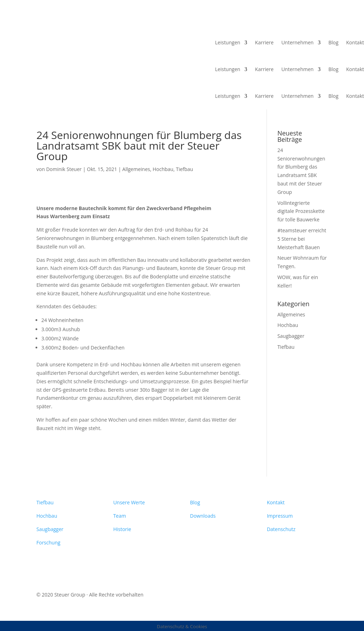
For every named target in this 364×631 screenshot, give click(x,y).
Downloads (203, 516)
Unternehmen (298, 42)
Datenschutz (281, 529)
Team (120, 516)
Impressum (280, 516)
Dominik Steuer (64, 169)
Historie (122, 529)
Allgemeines (136, 169)
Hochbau (163, 169)
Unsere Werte (129, 502)
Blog (334, 42)
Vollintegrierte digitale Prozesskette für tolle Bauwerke (301, 211)
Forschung (49, 542)
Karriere (264, 42)
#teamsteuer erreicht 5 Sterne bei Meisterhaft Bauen (302, 239)
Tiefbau (184, 169)
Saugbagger (291, 336)
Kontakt (355, 42)
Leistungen (228, 42)
